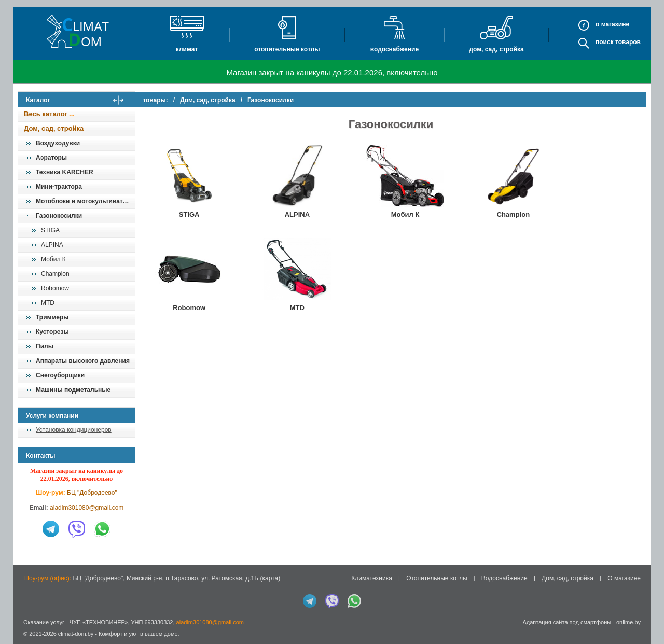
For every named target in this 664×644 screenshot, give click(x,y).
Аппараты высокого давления (83, 361)
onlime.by (628, 622)
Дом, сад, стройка (496, 49)
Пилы (45, 346)
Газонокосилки (59, 216)
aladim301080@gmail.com (87, 508)
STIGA (50, 230)
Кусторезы (52, 332)
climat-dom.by (76, 634)
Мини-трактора (59, 187)
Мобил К (53, 259)
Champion (55, 274)
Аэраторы (51, 158)
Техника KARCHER (65, 172)
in (27, 641)
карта (270, 578)
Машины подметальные (73, 390)
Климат (187, 49)
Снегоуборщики (60, 375)
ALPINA (52, 245)
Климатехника (372, 578)
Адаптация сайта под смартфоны (567, 622)
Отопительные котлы (287, 49)
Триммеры (52, 317)
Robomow (55, 288)
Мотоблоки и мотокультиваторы (85, 201)
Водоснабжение (395, 49)
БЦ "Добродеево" (92, 493)
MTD (48, 303)
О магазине (624, 578)
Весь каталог (46, 114)
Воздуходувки (58, 143)
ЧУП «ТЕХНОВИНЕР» (99, 622)
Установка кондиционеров (74, 430)
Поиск (605, 42)
